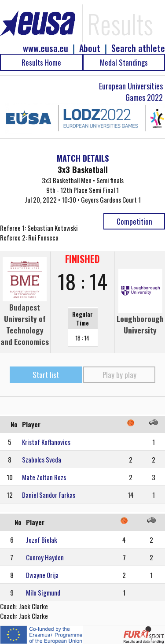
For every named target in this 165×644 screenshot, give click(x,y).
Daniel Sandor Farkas (49, 495)
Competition (134, 221)
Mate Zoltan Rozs (44, 477)
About (90, 48)
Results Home (41, 62)
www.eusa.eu (46, 48)
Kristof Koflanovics (46, 442)
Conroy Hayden (45, 557)
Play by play (119, 375)
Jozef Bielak (42, 540)
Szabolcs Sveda (42, 459)
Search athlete (138, 48)
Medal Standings (124, 62)
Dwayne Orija (42, 575)
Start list (46, 375)
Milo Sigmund (43, 592)
